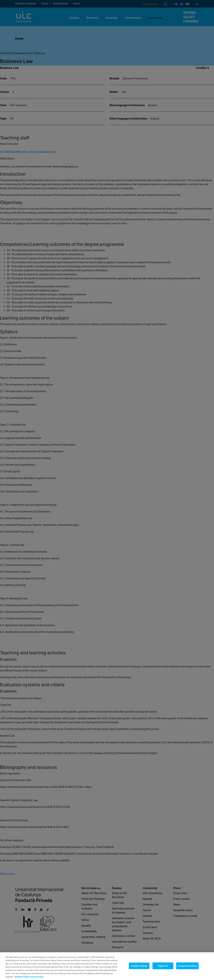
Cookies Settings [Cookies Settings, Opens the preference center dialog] (139, 972)
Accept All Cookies (187, 972)
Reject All (163, 972)
